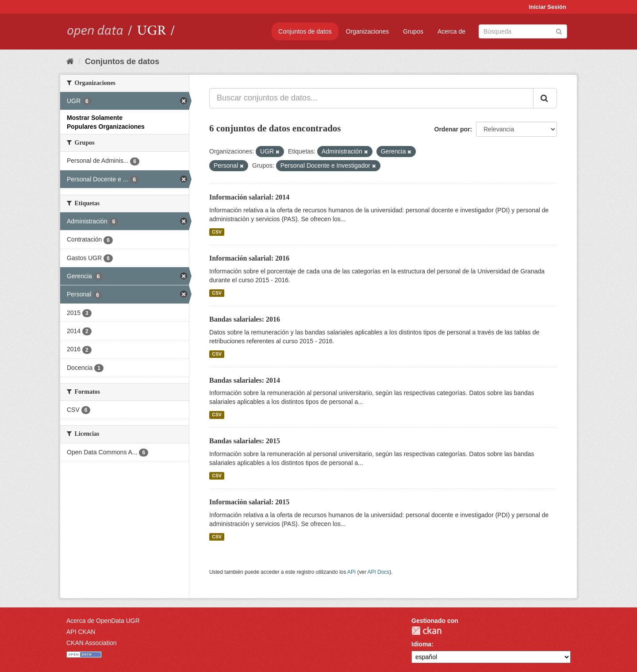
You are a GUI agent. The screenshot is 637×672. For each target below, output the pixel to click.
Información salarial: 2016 (249, 258)
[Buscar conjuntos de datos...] (371, 98)
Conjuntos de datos (305, 31)
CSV (217, 232)
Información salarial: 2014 (249, 197)
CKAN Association (92, 643)
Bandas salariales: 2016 (245, 319)
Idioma (421, 644)
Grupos (413, 31)
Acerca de (451, 31)
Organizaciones (367, 31)
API (351, 572)
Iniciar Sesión (547, 7)
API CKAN (81, 632)
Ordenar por (452, 129)
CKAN (426, 631)
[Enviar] (559, 31)
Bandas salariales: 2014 (245, 380)
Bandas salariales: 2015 (245, 441)
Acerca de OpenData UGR (103, 621)
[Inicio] (70, 61)
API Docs (379, 572)
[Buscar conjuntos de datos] (523, 31)
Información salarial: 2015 (249, 502)
